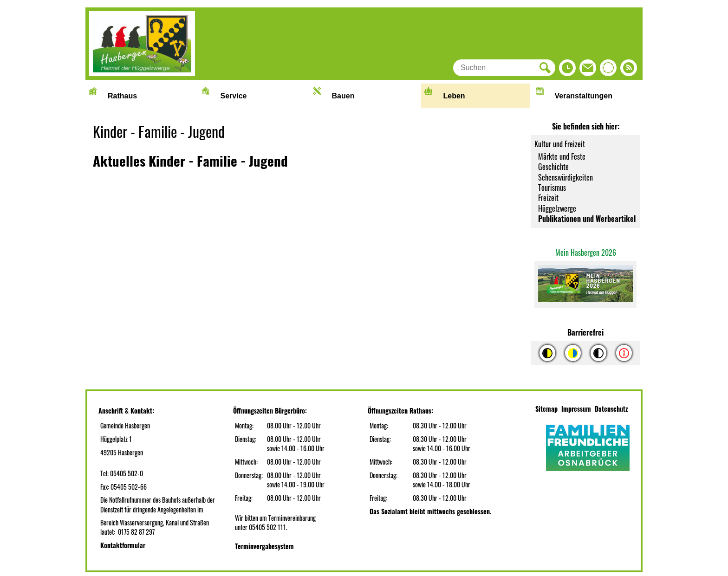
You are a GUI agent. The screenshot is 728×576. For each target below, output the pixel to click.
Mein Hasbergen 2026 (586, 252)
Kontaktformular (123, 545)
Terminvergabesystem (264, 546)
